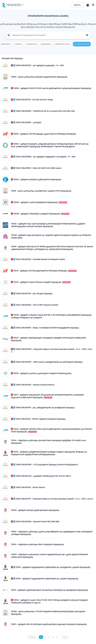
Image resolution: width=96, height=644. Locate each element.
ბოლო (65, 637)
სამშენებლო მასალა (62, 44)
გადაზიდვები (46, 44)
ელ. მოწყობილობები (82, 44)
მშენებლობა (6, 44)
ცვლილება (63, 202)
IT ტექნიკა (18, 44)
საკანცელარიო (31, 44)
